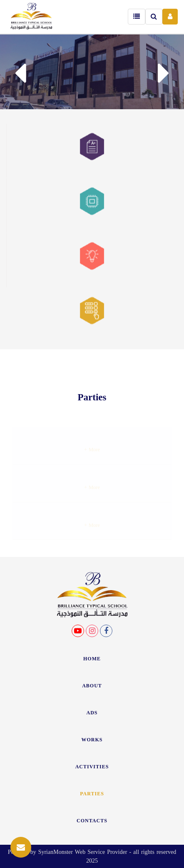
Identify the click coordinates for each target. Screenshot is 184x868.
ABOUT (92, 686)
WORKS (92, 740)
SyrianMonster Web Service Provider (83, 852)
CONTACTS (92, 821)
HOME (92, 659)
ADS (92, 713)
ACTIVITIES (92, 767)
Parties (92, 794)
